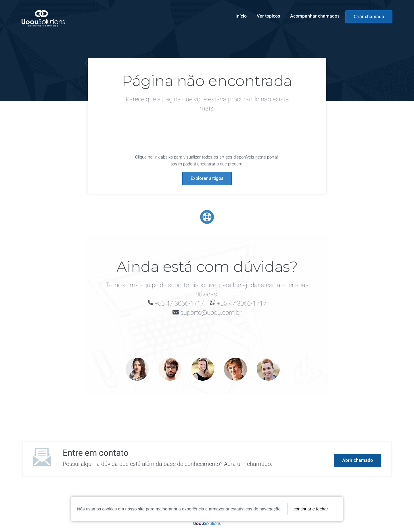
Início (241, 16)
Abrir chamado (358, 460)
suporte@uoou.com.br (211, 313)
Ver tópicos (268, 16)
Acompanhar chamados (315, 16)
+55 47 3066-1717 (179, 303)
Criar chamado (369, 17)
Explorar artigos (207, 178)
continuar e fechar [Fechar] (311, 509)
